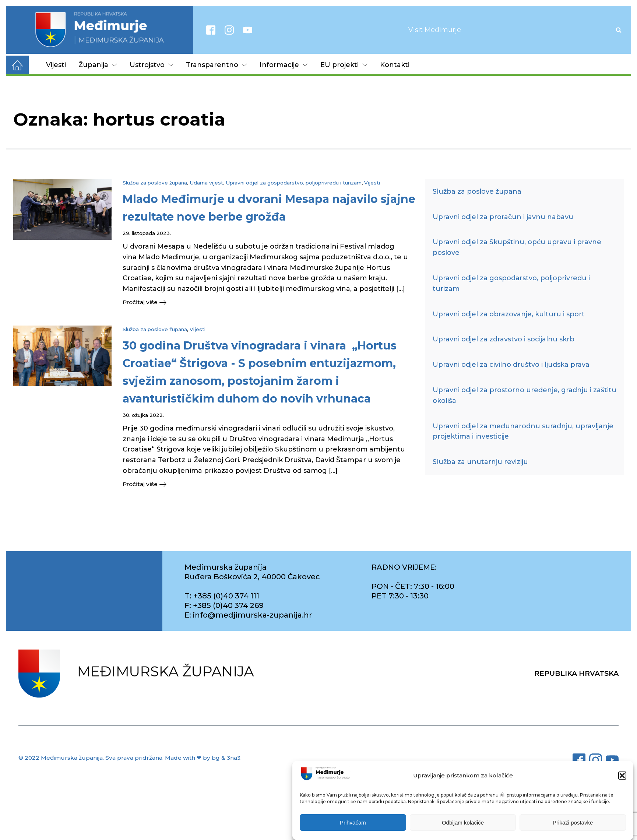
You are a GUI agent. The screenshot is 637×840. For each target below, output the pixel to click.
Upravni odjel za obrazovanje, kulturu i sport (509, 314)
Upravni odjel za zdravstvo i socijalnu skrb (504, 339)
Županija (98, 65)
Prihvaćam (353, 823)
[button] (622, 776)
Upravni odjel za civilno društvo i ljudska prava (511, 365)
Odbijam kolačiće (463, 823)
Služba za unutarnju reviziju (480, 462)
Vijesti (56, 65)
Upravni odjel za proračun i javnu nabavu (503, 217)
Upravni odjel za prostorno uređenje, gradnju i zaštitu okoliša (525, 395)
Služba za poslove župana (155, 183)
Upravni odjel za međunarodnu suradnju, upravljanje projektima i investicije (523, 431)
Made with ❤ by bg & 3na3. (203, 759)
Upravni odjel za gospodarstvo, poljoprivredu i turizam (294, 183)
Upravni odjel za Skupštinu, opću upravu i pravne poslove (517, 247)
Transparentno (217, 65)
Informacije (284, 65)
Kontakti (395, 65)
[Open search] (619, 30)
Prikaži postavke (573, 823)
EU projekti (344, 65)
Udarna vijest (206, 183)
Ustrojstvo (152, 65)
